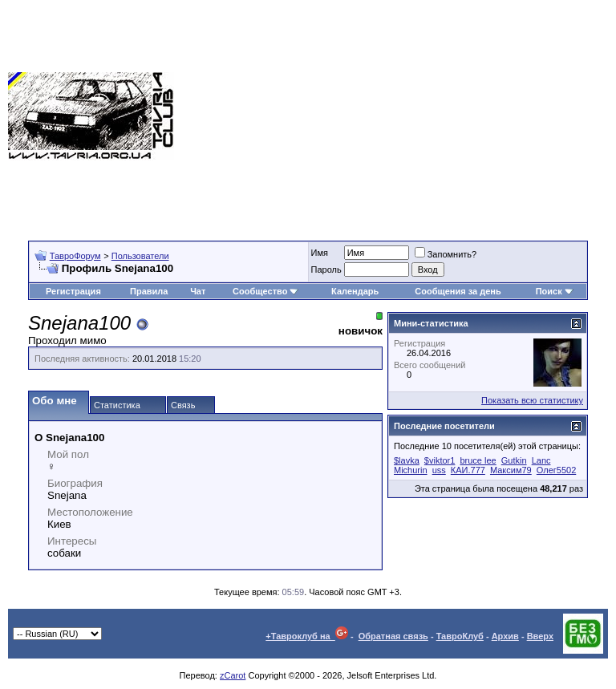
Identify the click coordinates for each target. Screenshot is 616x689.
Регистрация (73, 291)
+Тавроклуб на (307, 636)
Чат (198, 291)
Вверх (540, 636)
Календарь (355, 291)
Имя (320, 253)
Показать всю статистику (532, 400)
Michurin (411, 470)
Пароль (326, 270)
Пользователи (140, 256)
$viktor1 (440, 460)
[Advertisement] (395, 116)
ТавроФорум (75, 256)
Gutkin (514, 460)
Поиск (555, 291)
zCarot (233, 675)
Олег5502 (556, 470)
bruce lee (478, 460)
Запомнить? (446, 254)
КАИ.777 (468, 470)
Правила (149, 291)
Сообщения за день (458, 291)
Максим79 (511, 470)
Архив (505, 636)
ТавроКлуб (460, 636)
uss (439, 470)
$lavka (407, 460)
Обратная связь (393, 636)
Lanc (541, 460)
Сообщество (265, 291)
